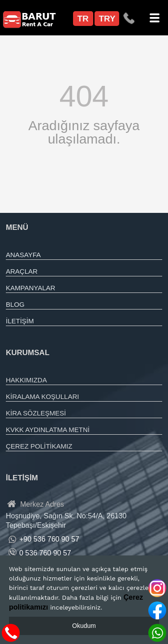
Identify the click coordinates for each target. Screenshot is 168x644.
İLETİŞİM (20, 321)
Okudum (84, 626)
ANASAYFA (23, 255)
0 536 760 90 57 (45, 553)
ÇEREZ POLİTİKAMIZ (39, 446)
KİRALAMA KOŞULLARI (42, 396)
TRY (107, 19)
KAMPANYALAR (30, 288)
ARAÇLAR (22, 271)
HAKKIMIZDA (26, 380)
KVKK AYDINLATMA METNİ (48, 430)
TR (83, 19)
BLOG (15, 304)
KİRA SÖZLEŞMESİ (36, 413)
